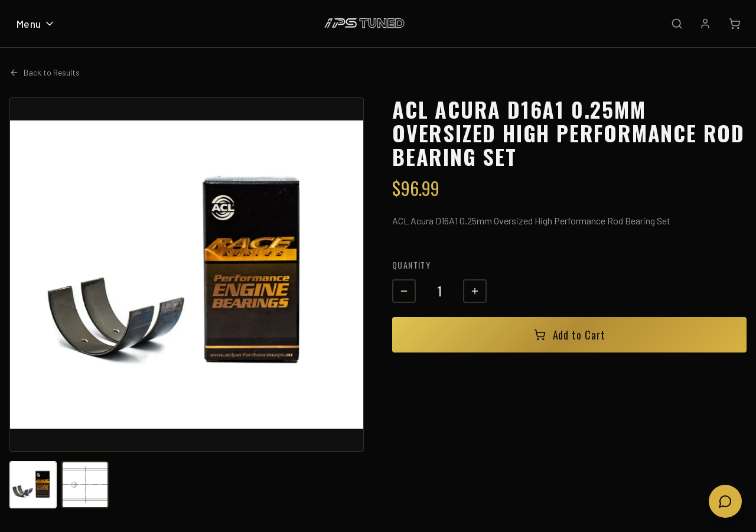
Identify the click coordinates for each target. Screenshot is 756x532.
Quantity (411, 265)
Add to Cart (570, 335)
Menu (36, 24)
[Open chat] (725, 501)
